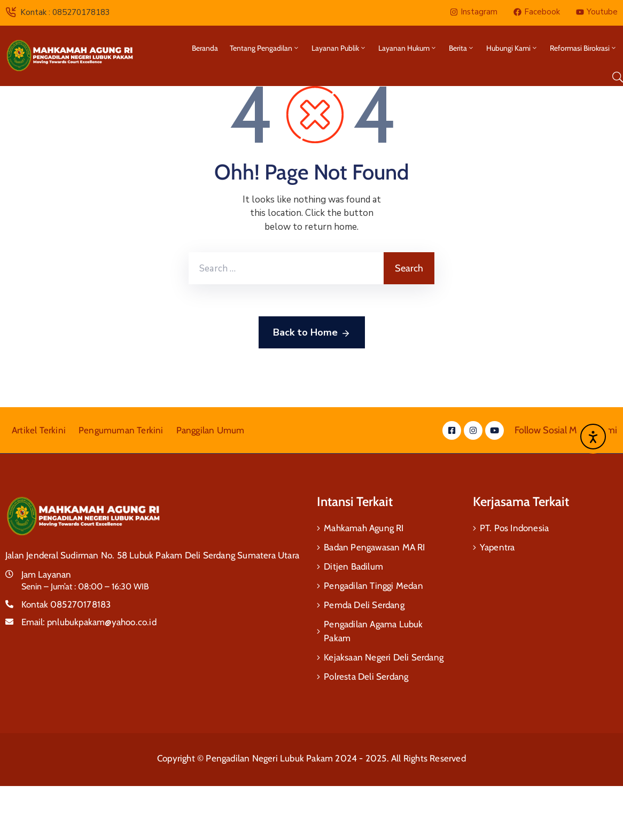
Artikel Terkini (39, 430)
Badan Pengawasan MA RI (374, 547)
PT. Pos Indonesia (514, 528)
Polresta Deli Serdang (366, 676)
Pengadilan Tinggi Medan (373, 586)
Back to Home (312, 333)
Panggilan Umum (211, 430)
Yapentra (497, 547)
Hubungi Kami (512, 48)
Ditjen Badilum (353, 566)
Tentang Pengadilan (265, 48)
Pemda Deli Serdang (364, 605)
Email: (89, 622)
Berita (462, 48)
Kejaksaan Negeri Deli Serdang (384, 657)
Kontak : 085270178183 (65, 12)
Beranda (205, 48)
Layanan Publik (339, 48)
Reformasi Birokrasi (583, 48)
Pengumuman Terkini (121, 430)
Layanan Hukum (408, 48)
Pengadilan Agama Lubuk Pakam (373, 631)
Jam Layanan (46, 574)
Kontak (66, 604)
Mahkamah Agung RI (364, 528)
